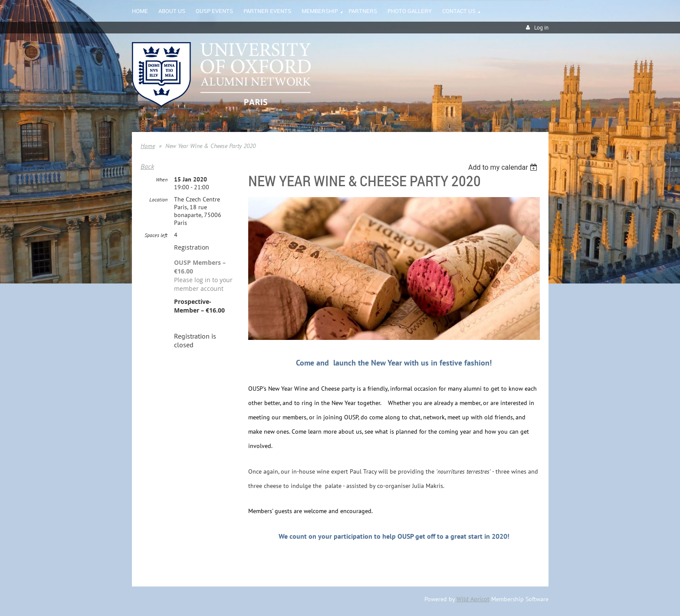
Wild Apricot (473, 599)
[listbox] (504, 167)
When (162, 180)
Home (148, 146)
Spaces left (156, 235)
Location (158, 199)
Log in (541, 28)
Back (147, 166)
